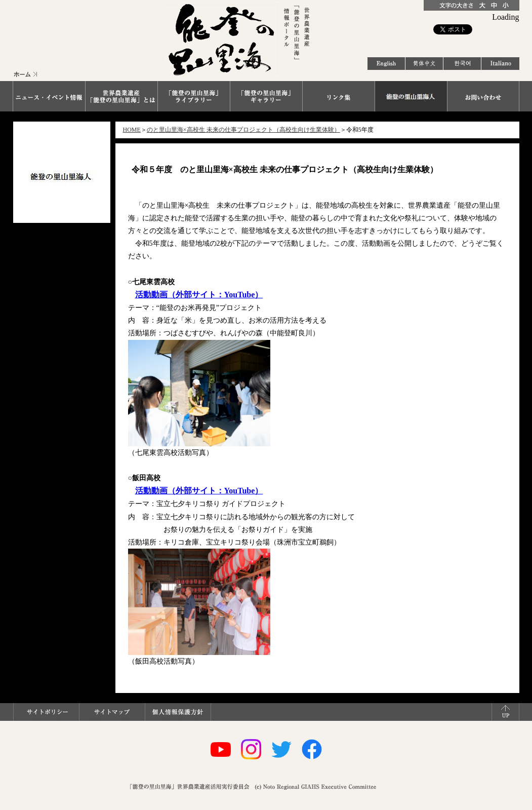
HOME (132, 130)
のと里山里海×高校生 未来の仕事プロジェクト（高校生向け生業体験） (243, 130)
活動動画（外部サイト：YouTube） (199, 295)
